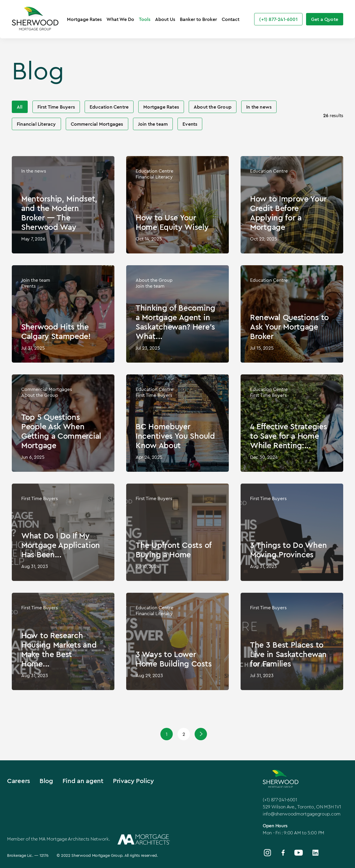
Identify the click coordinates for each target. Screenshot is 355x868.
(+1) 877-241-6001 (280, 800)
